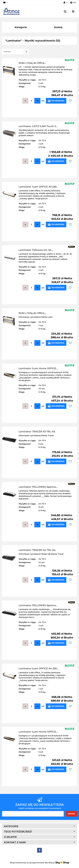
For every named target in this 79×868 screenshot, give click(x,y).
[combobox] (16, 52)
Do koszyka (56, 101)
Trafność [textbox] (7, 52)
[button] (73, 3)
